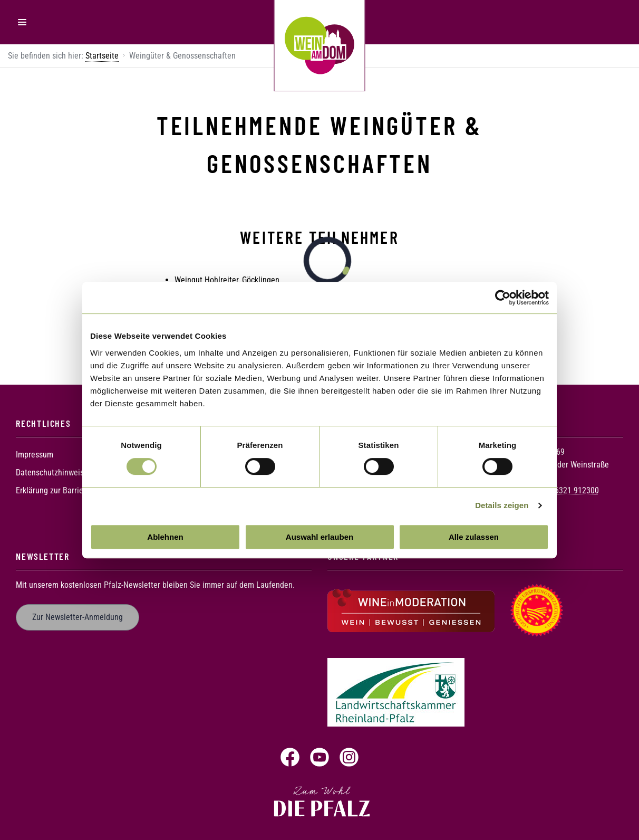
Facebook (290, 757)
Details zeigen (502, 505)
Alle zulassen (474, 537)
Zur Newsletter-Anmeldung (78, 617)
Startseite (102, 56)
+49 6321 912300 (569, 490)
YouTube (319, 757)
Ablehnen (165, 537)
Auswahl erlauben (319, 537)
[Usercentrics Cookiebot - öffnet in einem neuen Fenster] (503, 298)
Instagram (349, 757)
